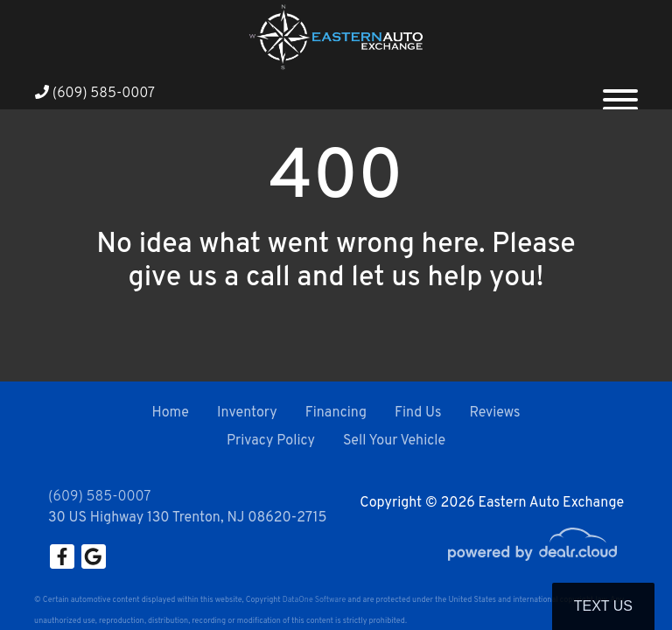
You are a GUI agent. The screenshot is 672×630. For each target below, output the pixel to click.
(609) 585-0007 (95, 94)
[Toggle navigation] (620, 93)
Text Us (603, 606)
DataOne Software (314, 600)
